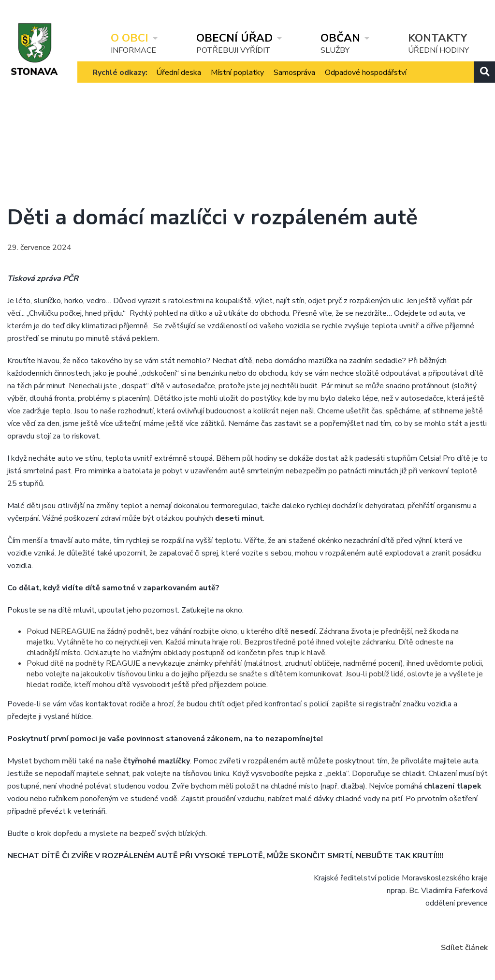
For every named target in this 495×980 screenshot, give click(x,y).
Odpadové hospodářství (366, 82)
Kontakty (437, 38)
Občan (340, 38)
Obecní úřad (234, 38)
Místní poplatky (237, 82)
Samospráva (294, 82)
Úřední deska (179, 82)
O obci (130, 38)
